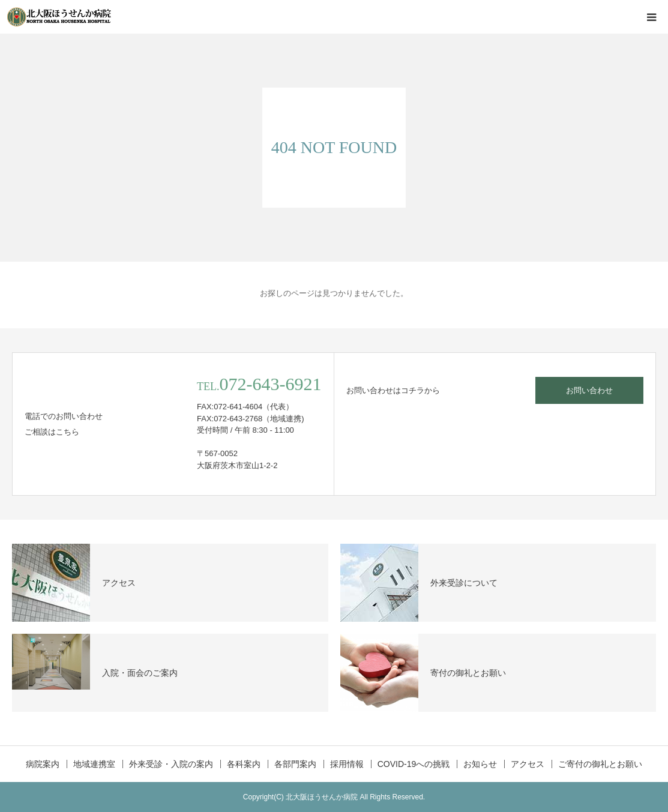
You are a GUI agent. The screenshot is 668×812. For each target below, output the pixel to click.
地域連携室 (94, 764)
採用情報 (347, 764)
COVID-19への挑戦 (414, 764)
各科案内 (244, 764)
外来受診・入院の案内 (171, 764)
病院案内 (43, 764)
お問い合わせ (589, 390)
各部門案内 (295, 764)
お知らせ (480, 764)
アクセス (528, 764)
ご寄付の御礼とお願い (600, 764)
